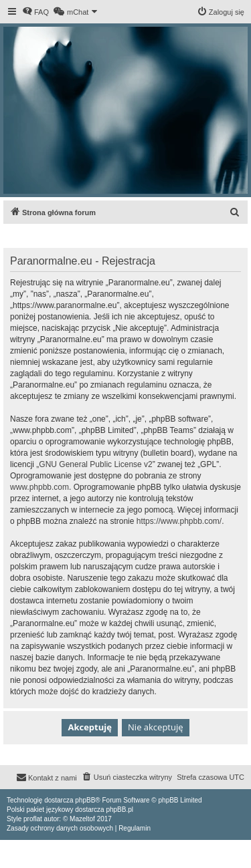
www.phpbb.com (39, 487)
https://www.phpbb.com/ (179, 521)
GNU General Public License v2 (95, 464)
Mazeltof (82, 819)
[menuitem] (35, 12)
